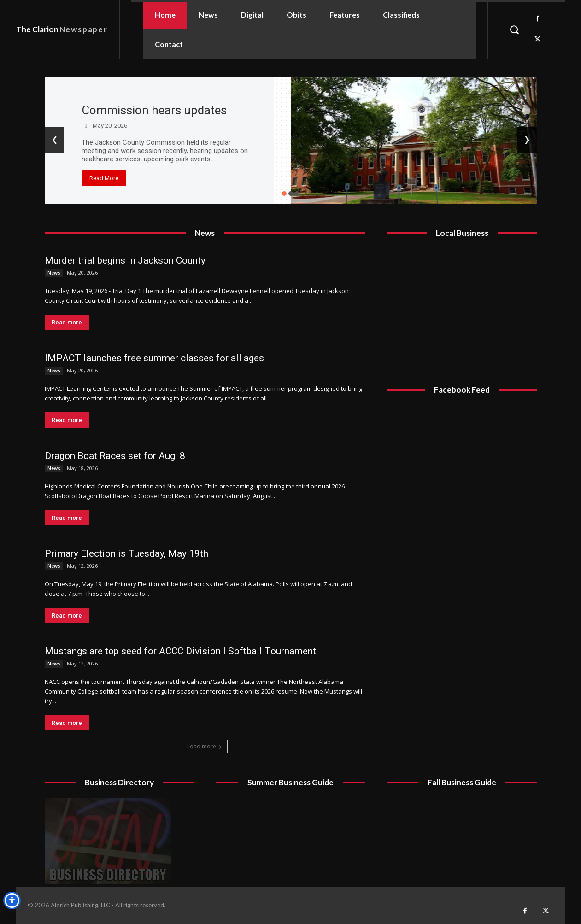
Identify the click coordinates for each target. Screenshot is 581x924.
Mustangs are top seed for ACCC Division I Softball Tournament (180, 651)
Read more (67, 322)
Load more (205, 746)
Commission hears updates (154, 110)
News (54, 273)
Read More (104, 178)
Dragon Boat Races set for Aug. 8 (115, 456)
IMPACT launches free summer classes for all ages (154, 358)
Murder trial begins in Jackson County (125, 260)
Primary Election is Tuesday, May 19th (126, 553)
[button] (514, 29)
